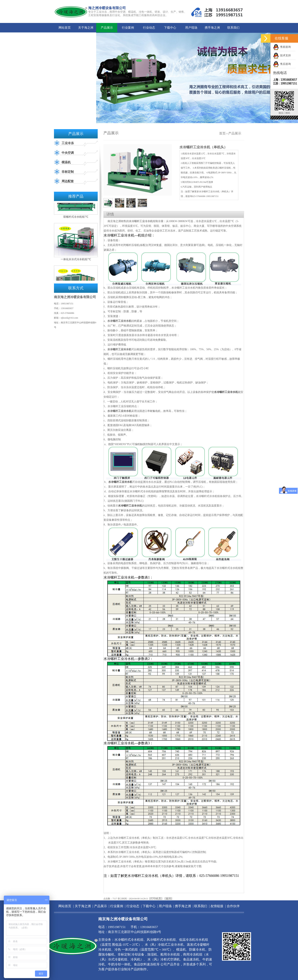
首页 (222, 133)
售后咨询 (282, 64)
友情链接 (65, 37)
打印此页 (156, 899)
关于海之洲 (86, 28)
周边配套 (68, 181)
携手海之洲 (212, 28)
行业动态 (149, 28)
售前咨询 (282, 47)
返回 (168, 899)
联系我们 (233, 28)
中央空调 (68, 153)
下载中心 (170, 28)
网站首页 (65, 28)
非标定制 (68, 172)
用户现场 (191, 28)
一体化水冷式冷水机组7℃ (76, 262)
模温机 (66, 162)
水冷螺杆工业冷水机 (141, 221)
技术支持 (282, 55)
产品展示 (107, 28)
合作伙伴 (86, 37)
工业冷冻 (68, 143)
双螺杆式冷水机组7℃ (76, 220)
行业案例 (128, 28)
